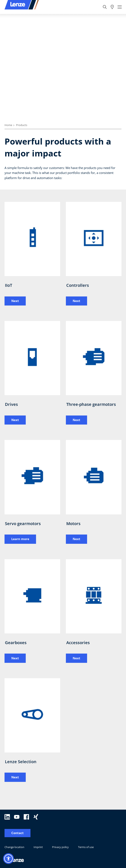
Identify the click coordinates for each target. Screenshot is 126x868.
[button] (8, 859)
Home (8, 125)
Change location (14, 847)
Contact (17, 833)
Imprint (38, 847)
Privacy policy (60, 847)
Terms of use (86, 847)
